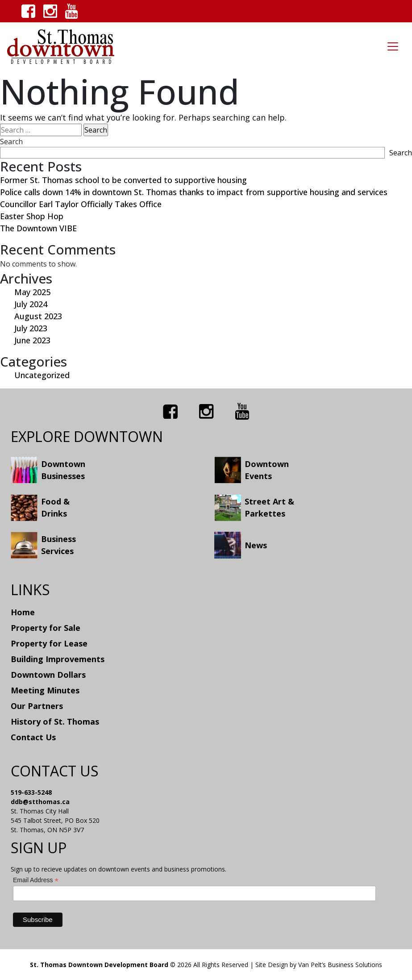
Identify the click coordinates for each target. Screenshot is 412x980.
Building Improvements (58, 659)
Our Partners (37, 706)
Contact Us (33, 737)
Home (23, 612)
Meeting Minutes (45, 690)
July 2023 (31, 328)
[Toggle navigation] (393, 46)
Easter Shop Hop (32, 216)
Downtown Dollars (48, 675)
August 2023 (38, 316)
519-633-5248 (31, 792)
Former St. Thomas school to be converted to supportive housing (123, 180)
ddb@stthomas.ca (40, 802)
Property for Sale (46, 628)
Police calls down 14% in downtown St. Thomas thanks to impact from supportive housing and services (194, 192)
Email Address (36, 880)
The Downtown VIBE (38, 228)
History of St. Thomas (55, 721)
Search (11, 142)
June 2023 (32, 340)
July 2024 (31, 304)
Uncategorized (42, 375)
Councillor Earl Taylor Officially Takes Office (81, 204)
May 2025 (32, 292)
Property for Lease (49, 643)
